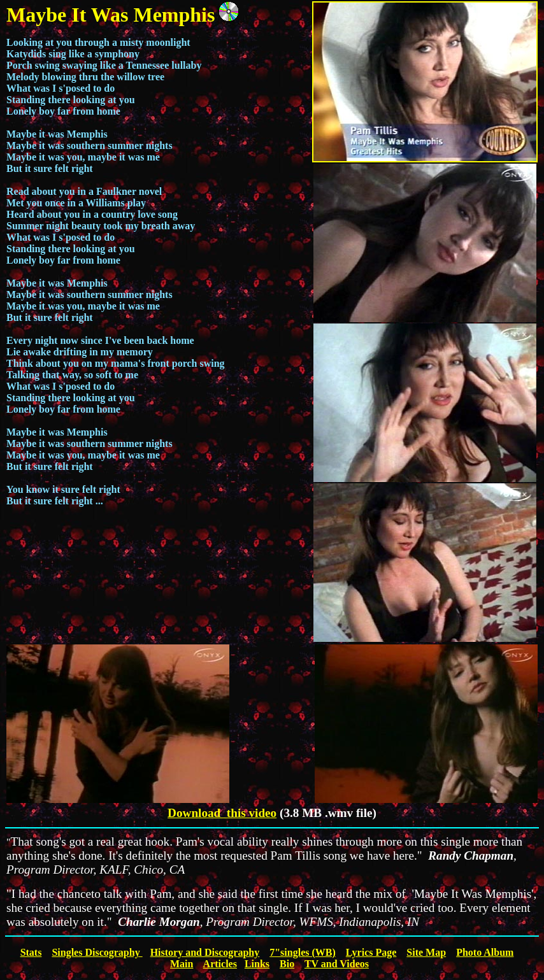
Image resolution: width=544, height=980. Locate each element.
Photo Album (485, 952)
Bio (287, 964)
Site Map (426, 952)
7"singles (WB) (303, 952)
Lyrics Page (371, 952)
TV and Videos (337, 964)
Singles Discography (97, 952)
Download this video (222, 813)
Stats (31, 952)
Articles (220, 964)
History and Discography (205, 952)
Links (257, 964)
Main (182, 964)
